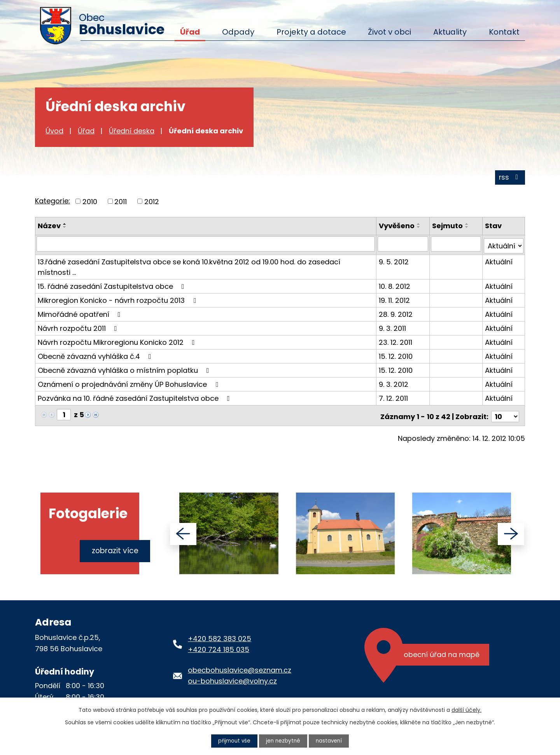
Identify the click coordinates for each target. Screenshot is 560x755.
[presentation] (183, 531)
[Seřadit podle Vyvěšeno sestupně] (420, 229)
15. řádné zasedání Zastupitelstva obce (113, 286)
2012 (152, 203)
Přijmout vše (233, 741)
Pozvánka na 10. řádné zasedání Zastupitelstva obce (135, 398)
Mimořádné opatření (81, 314)
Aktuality (450, 32)
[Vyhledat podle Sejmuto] (456, 246)
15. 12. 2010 (397, 356)
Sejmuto (448, 228)
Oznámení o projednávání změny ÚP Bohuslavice (129, 384)
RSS (510, 179)
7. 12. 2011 (395, 398)
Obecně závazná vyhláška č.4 (96, 356)
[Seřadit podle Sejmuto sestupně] (467, 229)
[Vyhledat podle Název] (206, 246)
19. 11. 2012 (395, 300)
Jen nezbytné (283, 741)
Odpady (238, 32)
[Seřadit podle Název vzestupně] (65, 226)
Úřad (190, 32)
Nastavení (330, 741)
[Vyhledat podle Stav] (504, 246)
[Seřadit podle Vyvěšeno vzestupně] (420, 226)
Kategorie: (52, 202)
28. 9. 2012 (397, 314)
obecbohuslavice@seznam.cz (240, 667)
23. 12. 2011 (397, 342)
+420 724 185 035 (219, 647)
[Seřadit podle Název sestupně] (65, 229)
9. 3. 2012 (395, 384)
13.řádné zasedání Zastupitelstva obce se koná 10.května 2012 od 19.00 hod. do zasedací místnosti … (189, 267)
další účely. (466, 710)
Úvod (54, 131)
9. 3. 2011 (394, 328)
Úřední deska (132, 131)
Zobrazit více (113, 546)
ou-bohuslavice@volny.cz (232, 679)
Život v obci (389, 32)
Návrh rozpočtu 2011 (79, 328)
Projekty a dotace (311, 32)
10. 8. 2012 (396, 286)
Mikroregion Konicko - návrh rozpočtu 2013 (118, 300)
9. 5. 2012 (395, 261)
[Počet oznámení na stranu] (505, 414)
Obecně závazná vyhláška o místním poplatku (125, 370)
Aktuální (499, 261)
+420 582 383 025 (220, 636)
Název (49, 228)
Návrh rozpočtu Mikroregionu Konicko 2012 (118, 342)
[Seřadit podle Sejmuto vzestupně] (467, 226)
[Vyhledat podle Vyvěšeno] (404, 246)
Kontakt (504, 32)
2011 (121, 203)
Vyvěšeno (398, 228)
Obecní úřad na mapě (443, 653)
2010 (90, 203)
